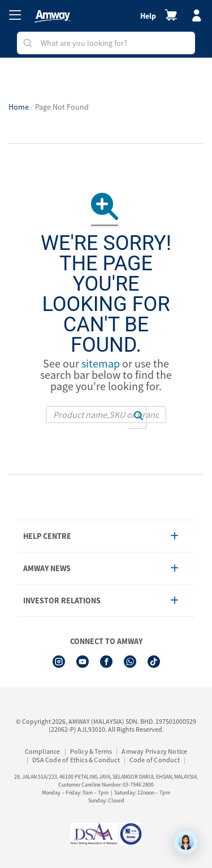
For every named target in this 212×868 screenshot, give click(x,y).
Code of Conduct (155, 760)
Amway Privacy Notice (154, 751)
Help (148, 16)
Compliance (43, 751)
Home (19, 107)
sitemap (101, 363)
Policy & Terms (91, 751)
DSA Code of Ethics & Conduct (76, 760)
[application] (186, 842)
